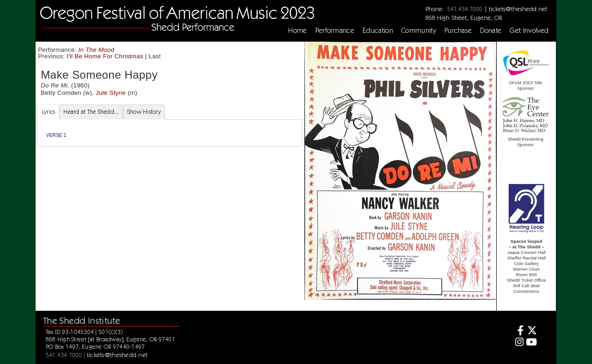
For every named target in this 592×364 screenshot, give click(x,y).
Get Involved (529, 31)
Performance (335, 31)
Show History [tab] (144, 112)
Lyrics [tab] (49, 112)
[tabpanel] (170, 133)
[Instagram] (518, 343)
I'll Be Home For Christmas (105, 56)
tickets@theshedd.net (518, 9)
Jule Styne (111, 93)
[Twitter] (532, 331)
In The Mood (96, 50)
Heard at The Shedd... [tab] (91, 112)
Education (378, 31)
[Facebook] (518, 331)
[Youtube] (532, 343)
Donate (491, 31)
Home (297, 31)
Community (419, 31)
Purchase (458, 31)
